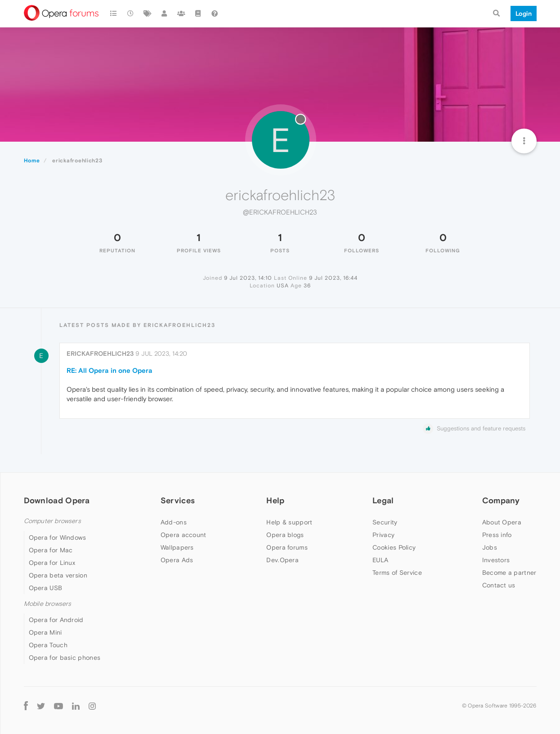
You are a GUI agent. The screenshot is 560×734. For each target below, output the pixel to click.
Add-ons (174, 522)
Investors (496, 560)
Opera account (184, 535)
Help (275, 500)
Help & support (289, 522)
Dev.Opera (282, 560)
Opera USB (46, 588)
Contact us (499, 585)
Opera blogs (285, 535)
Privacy (383, 535)
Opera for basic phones (65, 658)
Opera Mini (45, 632)
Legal (383, 500)
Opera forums (287, 547)
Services (178, 500)
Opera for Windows (58, 537)
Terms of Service (397, 573)
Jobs (490, 547)
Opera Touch (48, 645)
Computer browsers (52, 521)
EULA (380, 560)
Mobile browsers (48, 604)
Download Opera (57, 500)
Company (501, 500)
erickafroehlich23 (100, 354)
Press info (497, 535)
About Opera (502, 522)
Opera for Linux (52, 563)
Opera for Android (56, 620)
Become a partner (509, 573)
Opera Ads (177, 560)
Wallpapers (177, 547)
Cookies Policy (394, 547)
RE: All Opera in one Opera (110, 370)
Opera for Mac (51, 550)
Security (385, 522)
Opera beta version (58, 575)
